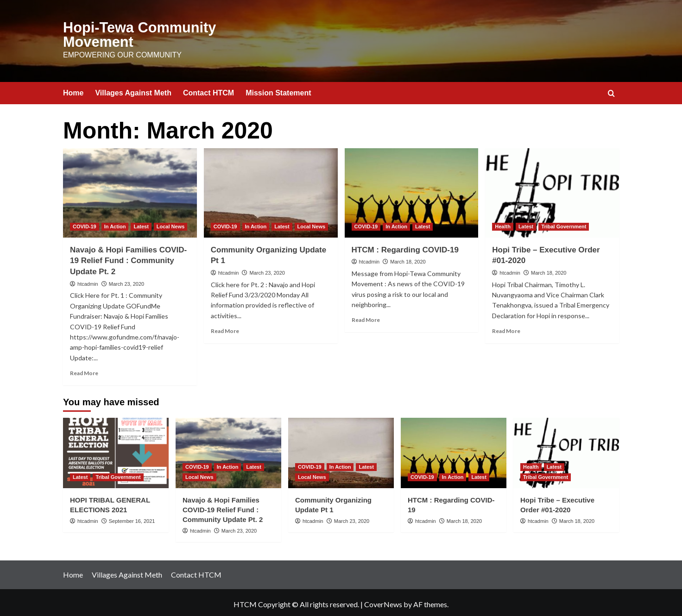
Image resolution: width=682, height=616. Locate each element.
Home (73, 90)
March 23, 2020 (126, 280)
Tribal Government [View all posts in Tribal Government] (564, 223)
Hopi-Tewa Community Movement (130, 33)
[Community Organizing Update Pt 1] (271, 190)
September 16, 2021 (132, 517)
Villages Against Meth (133, 90)
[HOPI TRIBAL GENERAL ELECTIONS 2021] (116, 449)
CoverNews (383, 600)
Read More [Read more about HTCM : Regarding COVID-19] (366, 317)
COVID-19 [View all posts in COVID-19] (85, 223)
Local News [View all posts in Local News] (171, 223)
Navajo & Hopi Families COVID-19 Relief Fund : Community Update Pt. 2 (128, 257)
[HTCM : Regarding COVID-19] (412, 190)
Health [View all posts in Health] (503, 223)
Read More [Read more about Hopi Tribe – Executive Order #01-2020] (506, 328)
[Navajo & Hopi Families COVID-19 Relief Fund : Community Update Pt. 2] (130, 190)
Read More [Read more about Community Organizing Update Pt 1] (225, 328)
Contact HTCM (208, 90)
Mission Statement (278, 90)
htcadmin (88, 280)
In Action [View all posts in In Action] (115, 223)
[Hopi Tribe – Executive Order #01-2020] (552, 190)
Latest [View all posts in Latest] (141, 223)
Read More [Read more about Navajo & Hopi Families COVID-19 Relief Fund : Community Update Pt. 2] (84, 370)
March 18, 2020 (408, 258)
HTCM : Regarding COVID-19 (405, 246)
